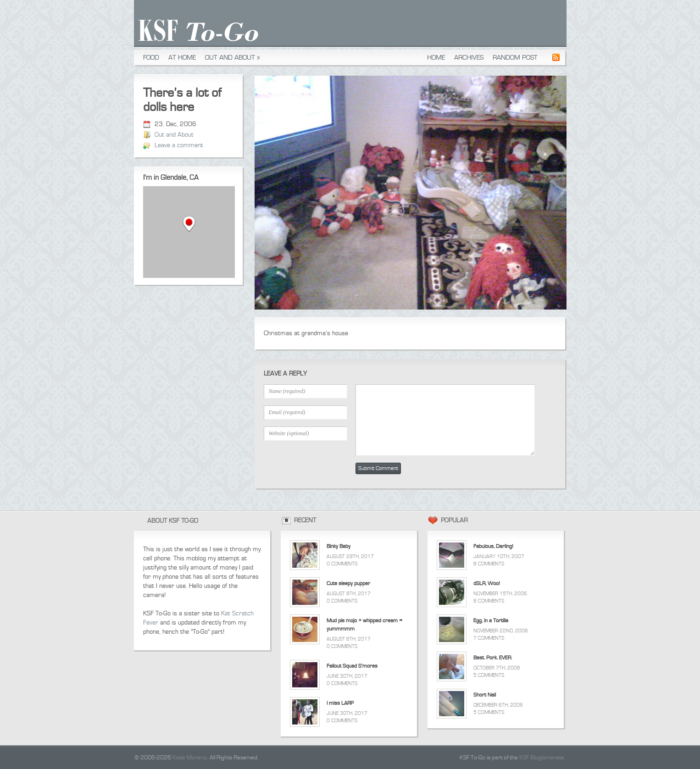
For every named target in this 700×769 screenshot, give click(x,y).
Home (436, 58)
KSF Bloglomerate (542, 758)
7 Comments (489, 638)
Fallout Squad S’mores (352, 666)
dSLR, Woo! (487, 584)
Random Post (515, 58)
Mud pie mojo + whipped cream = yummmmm (364, 625)
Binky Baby (339, 546)
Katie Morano (190, 758)
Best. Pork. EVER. (493, 658)
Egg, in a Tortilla (491, 621)
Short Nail (485, 695)
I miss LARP (340, 703)
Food (151, 58)
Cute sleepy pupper (348, 584)
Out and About (233, 58)
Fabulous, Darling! (493, 546)
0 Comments (342, 564)
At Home (182, 58)
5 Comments (489, 675)
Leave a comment (179, 145)
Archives (469, 58)
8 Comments (489, 564)
